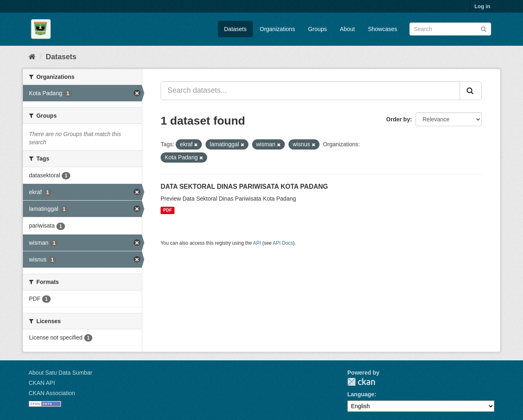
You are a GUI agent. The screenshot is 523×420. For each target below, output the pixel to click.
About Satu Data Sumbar (60, 373)
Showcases (382, 29)
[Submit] (484, 28)
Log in (482, 6)
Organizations (277, 29)
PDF (167, 210)
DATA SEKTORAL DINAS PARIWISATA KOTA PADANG (244, 187)
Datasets (235, 29)
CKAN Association (52, 393)
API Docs (283, 243)
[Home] (32, 57)
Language (361, 394)
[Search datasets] (450, 29)
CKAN (361, 382)
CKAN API (42, 383)
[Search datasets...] (310, 91)
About (348, 29)
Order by (398, 119)
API (257, 243)
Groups (317, 29)
